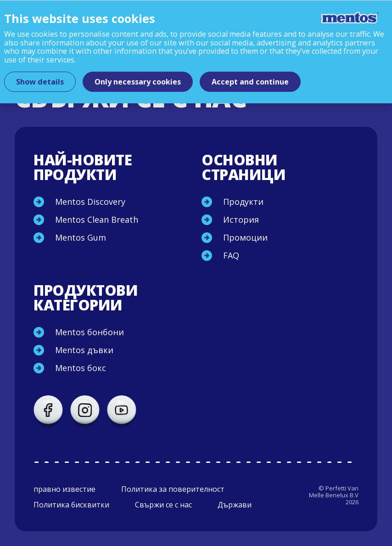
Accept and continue (250, 82)
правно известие (64, 489)
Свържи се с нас (163, 505)
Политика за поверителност (173, 489)
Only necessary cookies (138, 82)
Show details (40, 82)
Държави (235, 505)
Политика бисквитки (71, 505)
